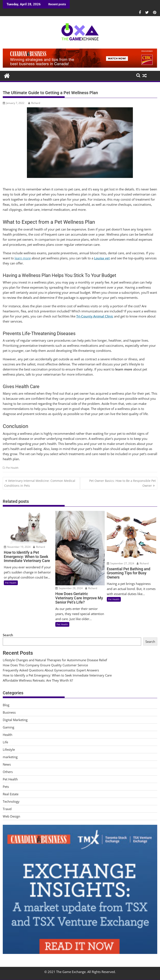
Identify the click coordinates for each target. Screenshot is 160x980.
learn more (23, 258)
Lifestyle (9, 749)
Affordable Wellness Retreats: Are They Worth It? (38, 680)
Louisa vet (102, 258)
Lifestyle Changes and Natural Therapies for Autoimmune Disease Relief (55, 660)
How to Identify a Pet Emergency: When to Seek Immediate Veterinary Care (57, 675)
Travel (7, 809)
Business (9, 712)
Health (8, 735)
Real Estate (11, 794)
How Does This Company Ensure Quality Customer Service (45, 665)
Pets (6, 787)
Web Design (11, 816)
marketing (10, 757)
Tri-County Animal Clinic (95, 316)
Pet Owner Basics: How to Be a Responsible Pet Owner (122, 483)
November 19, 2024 (17, 547)
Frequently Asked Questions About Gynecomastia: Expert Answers (51, 670)
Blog (6, 705)
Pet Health (12, 468)
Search (8, 635)
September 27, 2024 (120, 563)
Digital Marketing (15, 720)
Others (8, 772)
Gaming (8, 727)
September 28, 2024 (69, 588)
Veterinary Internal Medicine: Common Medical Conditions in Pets (40, 483)
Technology (11, 801)
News (7, 764)
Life (5, 742)
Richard (34, 103)
